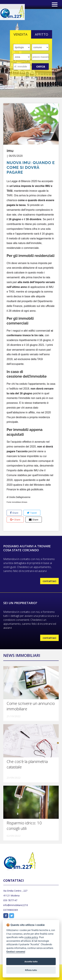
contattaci (49, 581)
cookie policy (31, 937)
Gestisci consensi (16, 952)
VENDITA (21, 34)
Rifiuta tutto (31, 970)
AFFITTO (41, 34)
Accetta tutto (31, 961)
